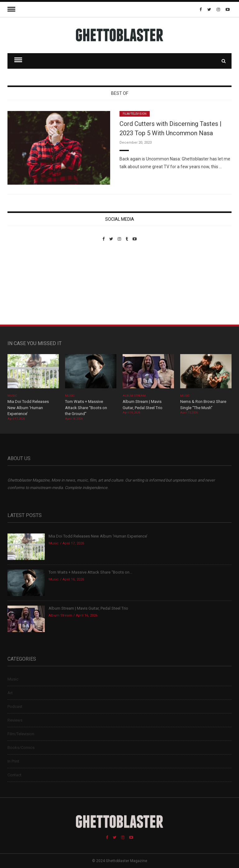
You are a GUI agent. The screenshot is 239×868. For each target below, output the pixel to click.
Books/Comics (21, 748)
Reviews (15, 720)
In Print (13, 761)
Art (10, 693)
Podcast (15, 706)
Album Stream (134, 396)
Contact (14, 775)
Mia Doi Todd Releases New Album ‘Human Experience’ (28, 408)
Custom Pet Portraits (26, 284)
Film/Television (135, 114)
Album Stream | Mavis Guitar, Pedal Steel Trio (88, 608)
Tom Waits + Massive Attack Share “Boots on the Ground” (86, 408)
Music (12, 396)
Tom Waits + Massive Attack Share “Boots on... (90, 572)
